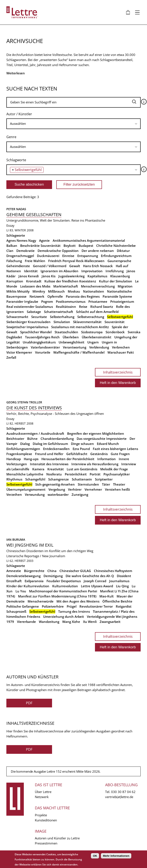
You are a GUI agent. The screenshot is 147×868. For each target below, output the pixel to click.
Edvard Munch (108, 444)
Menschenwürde (41, 601)
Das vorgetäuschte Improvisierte (102, 439)
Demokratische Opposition (58, 251)
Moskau (74, 291)
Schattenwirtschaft (59, 312)
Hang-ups (31, 459)
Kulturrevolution (65, 586)
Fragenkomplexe (19, 454)
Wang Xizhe (71, 622)
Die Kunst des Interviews (34, 408)
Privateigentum (122, 301)
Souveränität (114, 322)
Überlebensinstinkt (97, 337)
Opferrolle (55, 296)
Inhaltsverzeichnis (118, 372)
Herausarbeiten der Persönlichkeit (68, 459)
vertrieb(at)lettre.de (119, 797)
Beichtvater (15, 439)
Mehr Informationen (116, 856)
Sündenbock (115, 332)
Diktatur (123, 251)
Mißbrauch (56, 291)
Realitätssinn (66, 307)
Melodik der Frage (114, 469)
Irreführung (115, 271)
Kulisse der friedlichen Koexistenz (70, 281)
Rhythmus (14, 479)
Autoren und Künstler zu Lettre (57, 838)
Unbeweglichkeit (71, 342)
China (52, 571)
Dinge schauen (82, 444)
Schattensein (82, 479)
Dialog (25, 444)
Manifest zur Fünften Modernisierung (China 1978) (57, 596)
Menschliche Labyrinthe (25, 474)
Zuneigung (80, 494)
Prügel (72, 606)
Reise (83, 307)
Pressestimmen (46, 843)
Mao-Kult (107, 596)
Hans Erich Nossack (98, 266)
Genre (11, 137)
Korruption (15, 281)
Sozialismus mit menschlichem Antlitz (80, 327)
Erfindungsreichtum (116, 256)
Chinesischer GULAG (75, 571)
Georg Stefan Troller (24, 402)
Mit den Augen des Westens (78, 601)
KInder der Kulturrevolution (28, 586)
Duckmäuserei (48, 256)
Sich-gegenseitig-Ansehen (55, 484)
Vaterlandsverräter (45, 347)
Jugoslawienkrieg (71, 276)
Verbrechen (121, 347)
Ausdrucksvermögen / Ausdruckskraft (35, 433)
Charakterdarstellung (57, 439)
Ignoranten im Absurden (59, 271)
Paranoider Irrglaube (22, 301)
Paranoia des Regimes (83, 296)
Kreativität (56, 469)
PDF (29, 703)
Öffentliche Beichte (117, 601)
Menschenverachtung (98, 286)
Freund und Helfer (49, 454)
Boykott (70, 246)
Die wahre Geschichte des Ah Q (90, 576)
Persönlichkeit (76, 474)
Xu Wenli (90, 622)
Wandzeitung (49, 622)
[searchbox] (73, 124)
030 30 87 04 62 (123, 792)
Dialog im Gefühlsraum (50, 444)
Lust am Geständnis (82, 469)
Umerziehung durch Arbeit (64, 617)
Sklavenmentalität (87, 322)
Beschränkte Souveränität (40, 246)
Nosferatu (54, 474)
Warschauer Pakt (121, 352)
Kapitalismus (97, 276)
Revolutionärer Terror (96, 606)
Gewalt (75, 266)
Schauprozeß (16, 611)
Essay (10, 225)
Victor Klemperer (19, 352)
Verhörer (75, 489)
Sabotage (34, 312)
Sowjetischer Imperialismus (27, 327)
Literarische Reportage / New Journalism (36, 556)
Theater (119, 484)
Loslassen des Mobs (35, 286)
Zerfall (11, 357)
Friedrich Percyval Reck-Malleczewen (76, 261)
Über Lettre (43, 792)
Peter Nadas (16, 209)
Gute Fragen (120, 454)
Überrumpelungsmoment (26, 489)
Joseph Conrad (95, 581)
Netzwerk (37, 296)
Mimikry (39, 291)
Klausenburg (120, 276)
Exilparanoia (34, 581)
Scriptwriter (104, 479)
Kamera (38, 469)
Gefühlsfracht (77, 454)
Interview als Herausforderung (95, 464)
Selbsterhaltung (62, 317)
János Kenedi (29, 276)
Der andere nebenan (98, 251)
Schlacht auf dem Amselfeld (97, 312)
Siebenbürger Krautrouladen (28, 322)
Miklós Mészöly (18, 291)
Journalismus (119, 581)
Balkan (12, 246)
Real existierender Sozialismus (30, 307)
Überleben (71, 337)
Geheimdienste (18, 266)
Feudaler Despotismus (64, 581)
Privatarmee (98, 301)
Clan (10, 251)
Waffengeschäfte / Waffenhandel (79, 352)
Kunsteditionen (46, 820)
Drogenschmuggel (20, 256)
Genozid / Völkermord (50, 266)
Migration (125, 286)
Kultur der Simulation (116, 281)
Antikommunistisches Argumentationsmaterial (89, 240)
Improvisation (92, 271)
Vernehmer (93, 489)
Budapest (86, 246)
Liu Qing (122, 586)
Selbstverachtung (91, 317)
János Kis (49, 276)
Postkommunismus (71, 301)
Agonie (44, 240)
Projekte (41, 815)
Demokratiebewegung (23, 576)
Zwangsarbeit (110, 622)
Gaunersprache (119, 261)
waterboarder (58, 494)
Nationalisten (94, 291)
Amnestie (14, 571)
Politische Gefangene (23, 606)
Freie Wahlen (35, 261)
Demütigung (53, 576)
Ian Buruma (16, 540)
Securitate (39, 317)
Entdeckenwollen (56, 449)
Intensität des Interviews (49, 464)
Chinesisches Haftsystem (113, 571)
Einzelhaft (14, 581)
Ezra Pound (81, 449)
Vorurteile (43, 352)
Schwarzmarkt (17, 317)
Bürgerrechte (34, 571)
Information (107, 459)
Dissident (124, 576)
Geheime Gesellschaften (34, 215)
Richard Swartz (102, 307)
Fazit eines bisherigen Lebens (115, 449)
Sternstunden (88, 484)
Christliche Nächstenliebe (116, 246)
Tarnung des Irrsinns (74, 611)
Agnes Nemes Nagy (21, 240)
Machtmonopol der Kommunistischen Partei (63, 591)
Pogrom (47, 301)
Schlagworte (16, 160)
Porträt (95, 474)
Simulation (62, 322)
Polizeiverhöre (53, 606)
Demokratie (25, 251)
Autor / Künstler (19, 114)
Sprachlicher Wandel (36, 332)
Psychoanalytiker (117, 474)
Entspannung (88, 256)
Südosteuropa (92, 332)
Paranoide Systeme (117, 296)
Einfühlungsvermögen (23, 449)
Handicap (14, 459)
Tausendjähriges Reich (42, 337)
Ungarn (93, 342)
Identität (31, 271)
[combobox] (73, 124)
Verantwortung (75, 347)
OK (95, 856)
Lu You (21, 591)
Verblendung (99, 347)
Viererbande (26, 622)
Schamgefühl (35, 479)
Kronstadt (34, 281)
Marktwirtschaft (66, 286)
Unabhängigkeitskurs (39, 342)
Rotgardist (124, 606)
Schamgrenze (59, 479)
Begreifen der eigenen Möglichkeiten (96, 433)
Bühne (32, 439)
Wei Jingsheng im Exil (30, 545)
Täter (106, 484)
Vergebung (57, 489)
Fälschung (14, 261)
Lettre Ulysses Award (97, 586)
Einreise (68, 256)
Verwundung (35, 494)
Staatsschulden (66, 332)
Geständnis (99, 454)
